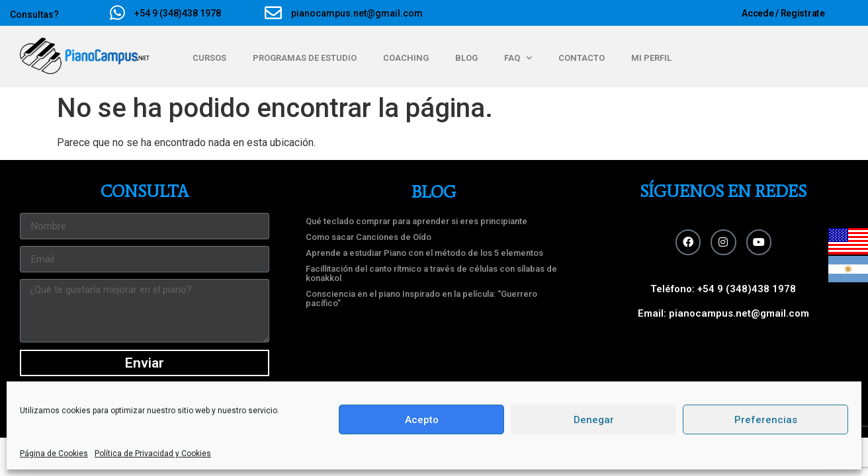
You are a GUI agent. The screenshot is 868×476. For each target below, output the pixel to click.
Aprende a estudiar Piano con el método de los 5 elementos (424, 253)
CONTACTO (582, 58)
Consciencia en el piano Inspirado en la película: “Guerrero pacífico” (421, 298)
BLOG (466, 58)
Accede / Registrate (783, 13)
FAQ (518, 58)
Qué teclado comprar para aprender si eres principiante (416, 221)
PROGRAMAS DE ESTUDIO (305, 58)
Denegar (594, 420)
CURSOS (209, 58)
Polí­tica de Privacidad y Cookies (153, 454)
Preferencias (766, 420)
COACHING (406, 58)
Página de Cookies (54, 454)
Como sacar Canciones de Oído (369, 237)
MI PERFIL (651, 58)
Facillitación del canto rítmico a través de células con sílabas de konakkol (431, 273)
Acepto (422, 420)
